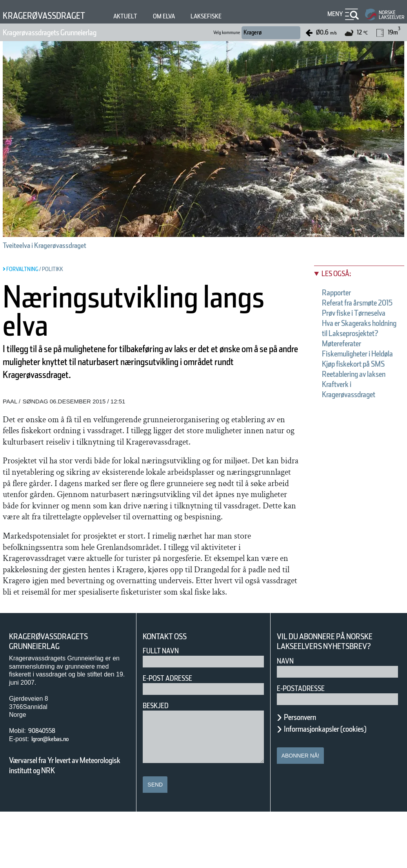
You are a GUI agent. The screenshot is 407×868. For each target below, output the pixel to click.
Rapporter (342, 293)
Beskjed (158, 762)
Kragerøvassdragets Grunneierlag (69, 33)
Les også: (340, 274)
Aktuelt (144, 16)
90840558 (44, 787)
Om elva (187, 16)
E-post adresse (173, 734)
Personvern (306, 773)
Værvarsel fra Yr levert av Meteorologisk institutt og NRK (69, 821)
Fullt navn (164, 707)
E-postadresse (306, 744)
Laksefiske (235, 16)
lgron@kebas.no (57, 795)
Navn (287, 717)
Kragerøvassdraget (53, 15)
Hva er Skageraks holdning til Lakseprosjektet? (356, 354)
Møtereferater (349, 374)
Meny (334, 14)
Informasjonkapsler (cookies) (340, 785)
